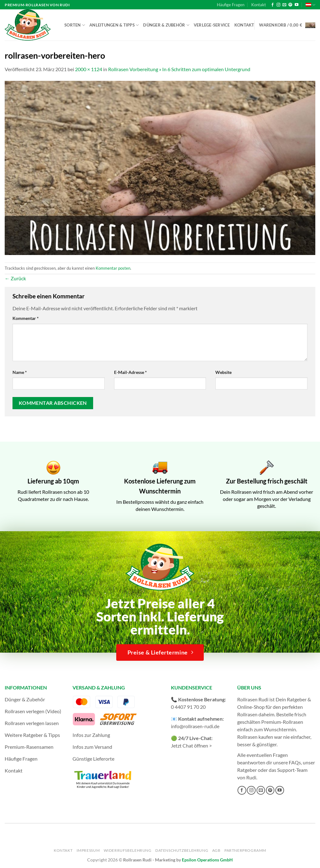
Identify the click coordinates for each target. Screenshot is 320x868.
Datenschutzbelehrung (182, 850)
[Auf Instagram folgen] (278, 5)
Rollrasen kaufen (255, 737)
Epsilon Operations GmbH (207, 860)
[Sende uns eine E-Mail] (284, 5)
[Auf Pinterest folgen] (290, 5)
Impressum (88, 850)
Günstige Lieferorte (93, 759)
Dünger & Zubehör (166, 25)
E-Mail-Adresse (130, 372)
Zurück (15, 278)
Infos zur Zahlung (91, 735)
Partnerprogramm (245, 850)
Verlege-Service (212, 25)
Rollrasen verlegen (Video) (33, 711)
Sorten (75, 25)
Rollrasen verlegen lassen (32, 723)
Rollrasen (247, 714)
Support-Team (292, 770)
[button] (287, 25)
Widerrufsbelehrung (128, 850)
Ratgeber (247, 770)
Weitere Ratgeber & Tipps (32, 735)
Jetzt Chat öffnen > (191, 745)
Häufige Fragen (231, 5)
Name (20, 372)
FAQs (295, 762)
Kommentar (26, 318)
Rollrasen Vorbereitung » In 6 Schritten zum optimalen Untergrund (179, 69)
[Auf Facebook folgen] (272, 5)
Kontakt (259, 5)
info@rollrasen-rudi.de (195, 726)
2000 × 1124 (89, 69)
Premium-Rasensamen (29, 747)
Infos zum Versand (92, 747)
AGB (216, 850)
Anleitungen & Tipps (114, 25)
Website (223, 372)
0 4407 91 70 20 (188, 707)
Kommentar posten (113, 268)
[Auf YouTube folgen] (297, 5)
